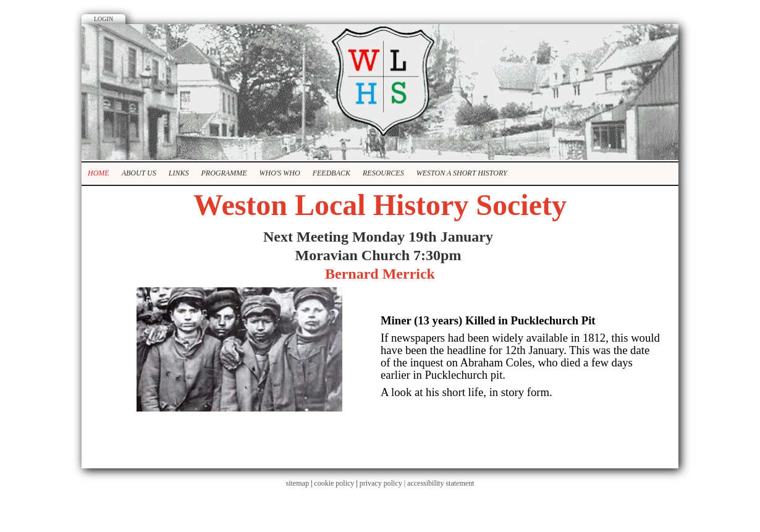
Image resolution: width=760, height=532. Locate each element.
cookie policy (334, 483)
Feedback (331, 173)
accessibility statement (441, 483)
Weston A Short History (462, 173)
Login (103, 19)
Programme (224, 173)
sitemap (298, 483)
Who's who (279, 173)
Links (179, 173)
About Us (139, 173)
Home (99, 173)
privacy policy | (383, 483)
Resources (383, 173)
